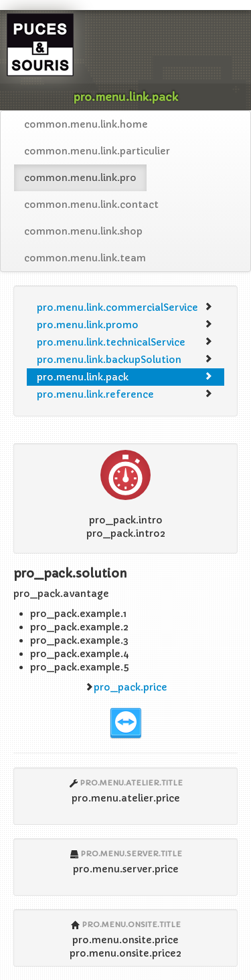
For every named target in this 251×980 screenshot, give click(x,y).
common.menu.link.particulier (97, 151)
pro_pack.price (131, 687)
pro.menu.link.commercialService (125, 308)
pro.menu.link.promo (125, 325)
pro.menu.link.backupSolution (125, 360)
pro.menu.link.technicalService (125, 342)
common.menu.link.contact (91, 205)
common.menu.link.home (86, 124)
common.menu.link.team (85, 258)
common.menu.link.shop (83, 231)
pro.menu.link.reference (125, 394)
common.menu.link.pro (80, 178)
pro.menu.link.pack (125, 377)
